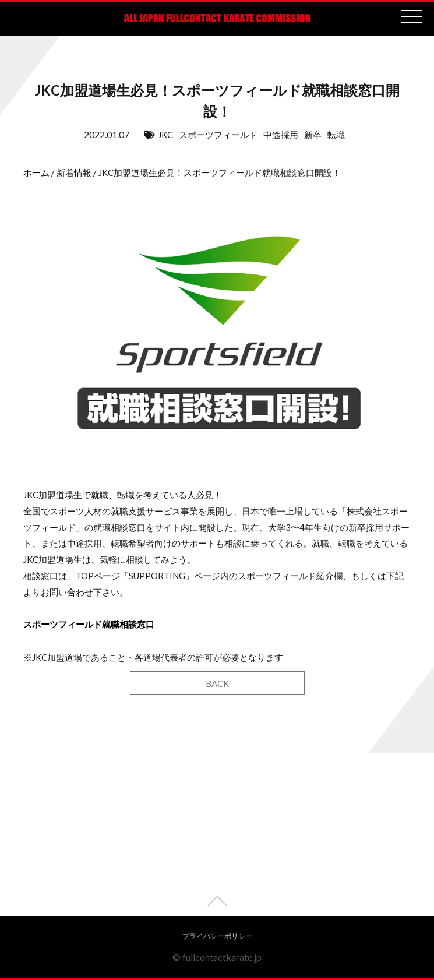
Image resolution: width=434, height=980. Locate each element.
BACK (217, 683)
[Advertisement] (217, 834)
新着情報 (74, 172)
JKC (165, 135)
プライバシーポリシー (217, 936)
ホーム (36, 172)
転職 (336, 135)
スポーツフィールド (218, 135)
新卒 (313, 135)
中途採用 (281, 135)
